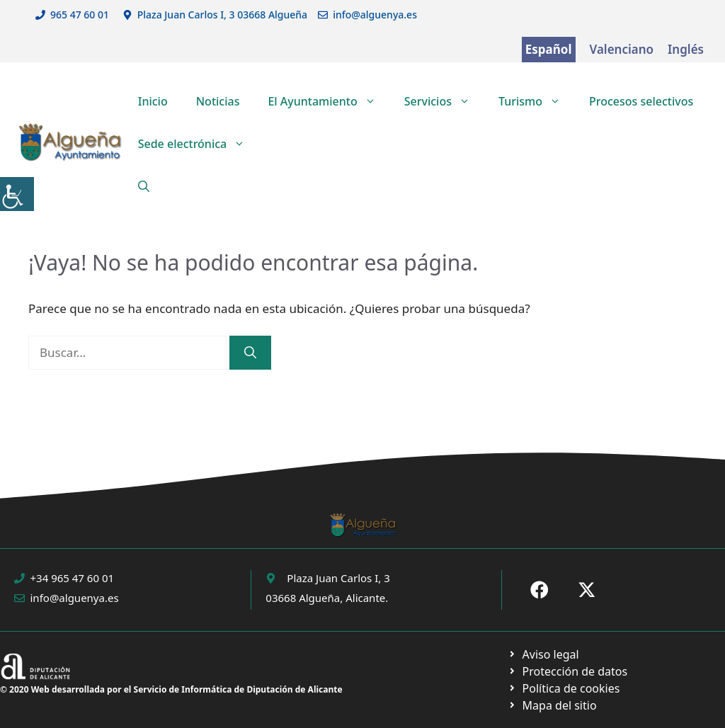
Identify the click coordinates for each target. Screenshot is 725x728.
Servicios (444, 101)
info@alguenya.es (375, 15)
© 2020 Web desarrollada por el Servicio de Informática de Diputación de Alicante (171, 689)
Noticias (218, 101)
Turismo (537, 101)
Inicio (153, 101)
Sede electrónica (199, 144)
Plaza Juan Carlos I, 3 (338, 578)
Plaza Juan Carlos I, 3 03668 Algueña (223, 15)
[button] (144, 186)
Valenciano (622, 49)
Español (549, 49)
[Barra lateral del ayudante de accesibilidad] (17, 194)
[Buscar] (250, 353)
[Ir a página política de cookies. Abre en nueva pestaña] (567, 671)
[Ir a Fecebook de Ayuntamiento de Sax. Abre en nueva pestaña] (540, 590)
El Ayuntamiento (329, 101)
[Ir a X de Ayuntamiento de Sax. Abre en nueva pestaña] (587, 590)
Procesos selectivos (641, 101)
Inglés (686, 49)
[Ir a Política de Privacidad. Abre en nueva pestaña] (543, 654)
